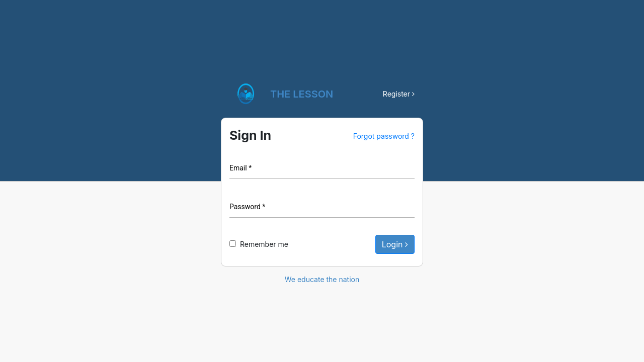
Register (399, 94)
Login (395, 244)
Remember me (264, 244)
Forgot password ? (384, 136)
